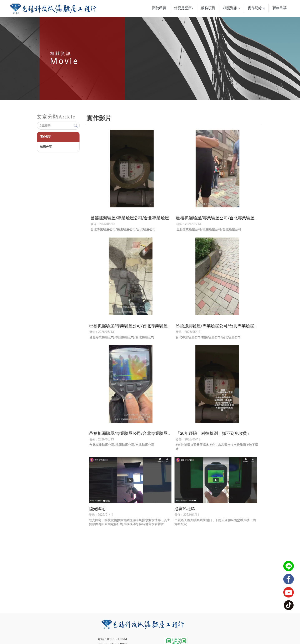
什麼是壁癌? (184, 8)
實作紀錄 (256, 8)
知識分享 (46, 147)
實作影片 (46, 137)
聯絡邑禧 (280, 8)
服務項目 (208, 8)
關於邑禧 (159, 8)
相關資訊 (231, 8)
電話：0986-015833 (112, 639)
